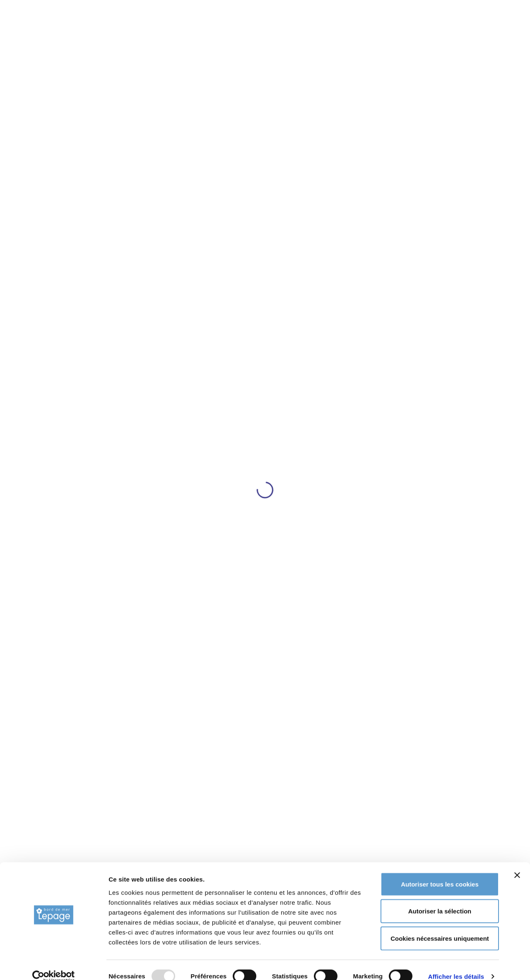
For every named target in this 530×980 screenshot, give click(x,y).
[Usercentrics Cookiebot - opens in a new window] (54, 964)
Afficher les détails (456, 964)
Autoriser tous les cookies (440, 871)
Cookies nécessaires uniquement (440, 926)
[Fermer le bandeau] (517, 862)
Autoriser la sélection (440, 899)
